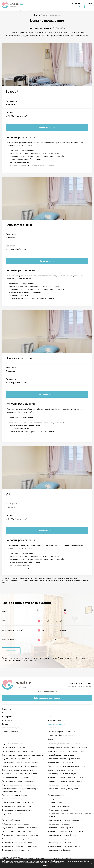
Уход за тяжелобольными (12, 814)
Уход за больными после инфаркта (62, 835)
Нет (51, 630)
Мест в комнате (9, 640)
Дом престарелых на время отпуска (62, 774)
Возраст (5, 612)
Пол (3, 621)
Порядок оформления (11, 713)
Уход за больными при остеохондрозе (17, 831)
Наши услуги (7, 720)
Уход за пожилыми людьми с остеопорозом (66, 777)
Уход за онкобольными (11, 820)
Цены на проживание (56, 724)
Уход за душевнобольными (12, 744)
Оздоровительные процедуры (60, 770)
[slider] (65, 613)
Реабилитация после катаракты (60, 762)
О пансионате (7, 709)
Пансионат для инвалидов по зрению (16, 806)
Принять (46, 865)
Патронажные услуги (56, 795)
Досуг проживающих (10, 728)
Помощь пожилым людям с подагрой (63, 789)
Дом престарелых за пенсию (59, 843)
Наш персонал (7, 717)
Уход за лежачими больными (59, 850)
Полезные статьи (55, 713)
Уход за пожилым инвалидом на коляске (18, 751)
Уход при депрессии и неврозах (14, 795)
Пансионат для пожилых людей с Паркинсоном (20, 839)
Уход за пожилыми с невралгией (61, 828)
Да (43, 630)
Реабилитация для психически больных (17, 802)
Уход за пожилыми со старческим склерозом (66, 751)
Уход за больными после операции (62, 755)
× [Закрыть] (91, 863)
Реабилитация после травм (59, 839)
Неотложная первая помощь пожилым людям (20, 774)
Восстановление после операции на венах (65, 759)
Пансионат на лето (55, 802)
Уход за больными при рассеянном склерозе (66, 820)
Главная (37, 15)
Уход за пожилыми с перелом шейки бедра (65, 831)
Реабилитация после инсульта (13, 799)
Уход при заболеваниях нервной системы (18, 785)
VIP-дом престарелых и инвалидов (15, 777)
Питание (5, 724)
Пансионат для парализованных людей (17, 810)
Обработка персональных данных (61, 731)
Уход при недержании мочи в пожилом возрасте (68, 747)
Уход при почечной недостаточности (16, 759)
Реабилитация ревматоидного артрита (64, 785)
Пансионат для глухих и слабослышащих (64, 744)
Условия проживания (10, 731)
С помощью (63, 630)
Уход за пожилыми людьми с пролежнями (18, 781)
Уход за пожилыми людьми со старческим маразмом (23, 755)
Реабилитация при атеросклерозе (15, 824)
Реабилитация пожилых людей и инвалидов (19, 766)
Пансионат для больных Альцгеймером (17, 843)
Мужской (58, 621)
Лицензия (52, 728)
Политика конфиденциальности (61, 735)
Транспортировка (55, 720)
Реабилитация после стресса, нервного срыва (20, 762)
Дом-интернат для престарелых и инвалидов (20, 835)
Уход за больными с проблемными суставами (20, 828)
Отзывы (51, 717)
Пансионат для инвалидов (58, 806)
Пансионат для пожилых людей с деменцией (19, 846)
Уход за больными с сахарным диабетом (64, 846)
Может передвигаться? (12, 630)
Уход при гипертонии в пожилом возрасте (65, 781)
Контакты (52, 709)
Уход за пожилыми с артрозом (14, 747)
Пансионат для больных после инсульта (17, 850)
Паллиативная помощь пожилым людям (18, 770)
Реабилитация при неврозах (59, 824)
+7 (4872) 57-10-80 (82, 3)
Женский (45, 621)
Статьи (51, 739)
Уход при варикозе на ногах (59, 799)
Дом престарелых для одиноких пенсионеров (67, 766)
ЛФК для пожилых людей (58, 810)
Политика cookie (55, 862)
